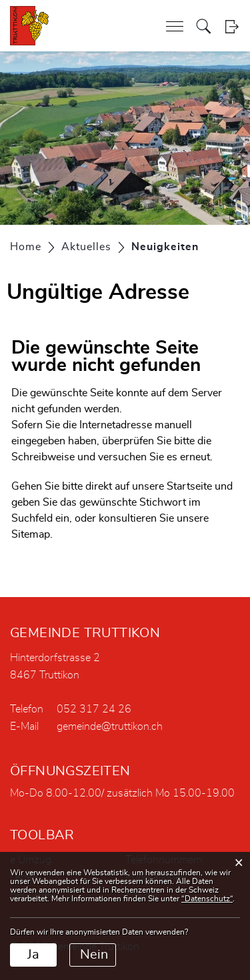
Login (232, 26)
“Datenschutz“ (207, 899)
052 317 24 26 (94, 709)
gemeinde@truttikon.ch (110, 726)
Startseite (189, 486)
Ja (33, 955)
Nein (94, 955)
